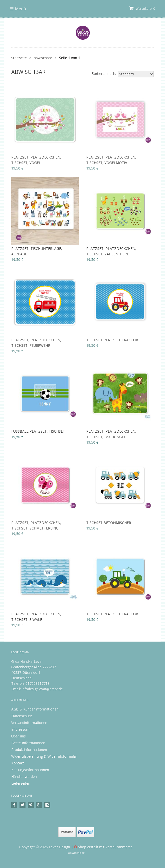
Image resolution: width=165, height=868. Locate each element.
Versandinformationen (29, 723)
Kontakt (18, 763)
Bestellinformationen (28, 743)
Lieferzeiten (21, 783)
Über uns (18, 736)
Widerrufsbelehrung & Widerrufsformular (44, 756)
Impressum (20, 729)
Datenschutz (21, 716)
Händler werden (24, 777)
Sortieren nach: (104, 74)
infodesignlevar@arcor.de (42, 689)
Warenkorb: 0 (142, 9)
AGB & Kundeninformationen (35, 709)
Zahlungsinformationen (30, 770)
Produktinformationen (29, 750)
